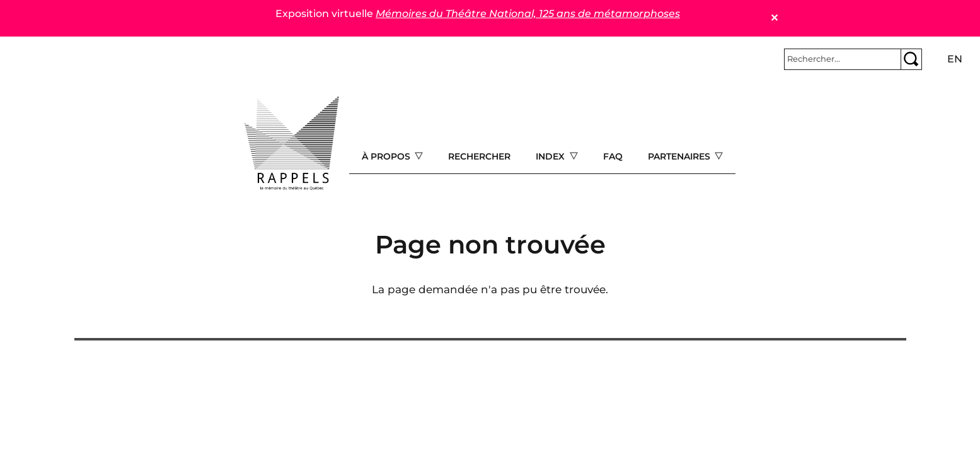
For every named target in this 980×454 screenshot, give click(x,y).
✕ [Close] (774, 18)
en (955, 59)
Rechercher (479, 156)
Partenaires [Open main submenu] (680, 156)
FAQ (613, 156)
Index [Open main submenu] (551, 156)
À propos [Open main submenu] (387, 156)
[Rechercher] (843, 59)
